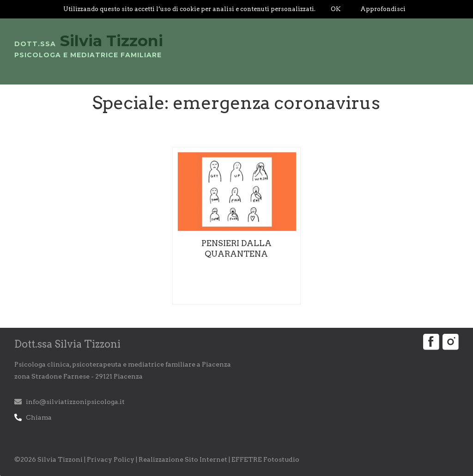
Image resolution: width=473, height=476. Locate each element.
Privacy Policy (111, 459)
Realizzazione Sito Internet (183, 459)
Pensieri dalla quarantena (236, 248)
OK (336, 9)
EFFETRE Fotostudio (265, 459)
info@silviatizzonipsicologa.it (75, 402)
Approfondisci (383, 9)
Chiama (39, 417)
